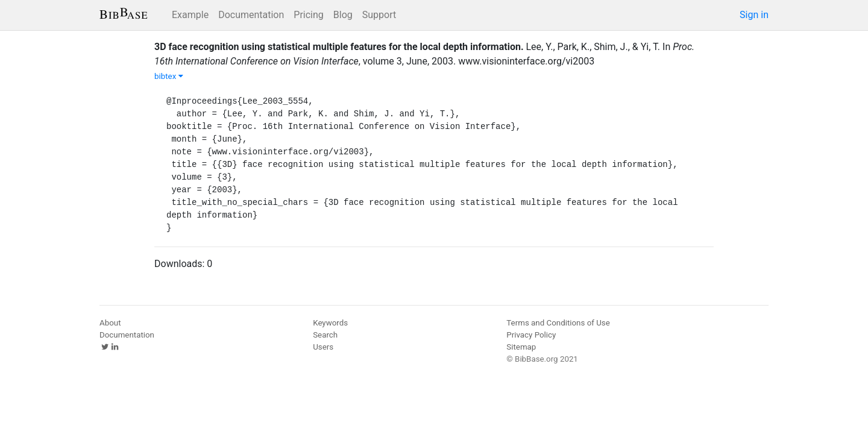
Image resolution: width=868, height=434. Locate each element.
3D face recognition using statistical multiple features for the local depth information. (339, 47)
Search (325, 335)
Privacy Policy (531, 335)
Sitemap (521, 347)
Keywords (330, 323)
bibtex (169, 76)
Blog (343, 15)
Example (190, 15)
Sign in (754, 15)
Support (379, 15)
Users (323, 347)
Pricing (309, 15)
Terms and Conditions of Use (558, 323)
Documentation (251, 15)
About (110, 323)
